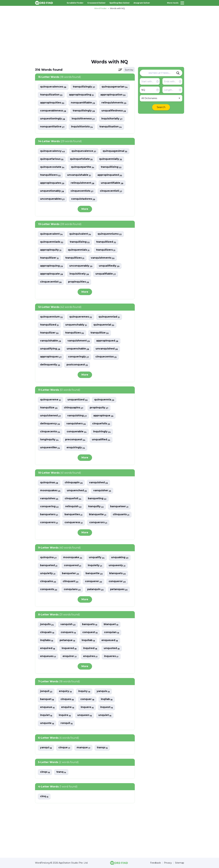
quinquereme (50, 400)
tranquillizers (50, 175)
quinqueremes (81, 317)
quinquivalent (80, 234)
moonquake (73, 557)
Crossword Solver (96, 3)
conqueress (74, 522)
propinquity (99, 408)
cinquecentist (51, 282)
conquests (49, 589)
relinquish (73, 507)
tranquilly (96, 507)
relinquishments (114, 103)
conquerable (77, 432)
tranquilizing (80, 242)
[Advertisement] (110, 34)
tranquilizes (75, 333)
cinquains (48, 581)
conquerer (94, 581)
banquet (47, 699)
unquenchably (76, 325)
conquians (72, 589)
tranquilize (49, 408)
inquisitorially (112, 119)
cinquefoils (101, 424)
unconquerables (52, 199)
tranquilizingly (84, 87)
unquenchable (78, 349)
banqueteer (119, 507)
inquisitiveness (83, 119)
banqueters (49, 514)
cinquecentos (106, 357)
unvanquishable (79, 175)
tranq (61, 772)
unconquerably (81, 266)
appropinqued (107, 341)
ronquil (67, 723)
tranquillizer (49, 258)
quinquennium (51, 317)
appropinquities (52, 103)
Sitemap (180, 863)
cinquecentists (82, 191)
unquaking (120, 557)
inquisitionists (82, 127)
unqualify (97, 557)
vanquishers (76, 424)
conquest (90, 632)
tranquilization (51, 95)
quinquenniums (110, 234)
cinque (64, 748)
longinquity (49, 440)
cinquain (47, 632)
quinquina (48, 557)
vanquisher (102, 491)
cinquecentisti (111, 191)
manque (83, 748)
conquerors (98, 522)
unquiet (105, 715)
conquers (68, 632)
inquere (87, 707)
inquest (107, 707)
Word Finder (100, 8)
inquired (90, 648)
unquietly (48, 573)
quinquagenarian (115, 87)
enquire (68, 707)
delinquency (50, 424)
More (85, 209)
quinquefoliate (81, 159)
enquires (90, 656)
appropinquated (110, 175)
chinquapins (74, 408)
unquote (47, 723)
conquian (111, 632)
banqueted (49, 565)
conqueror (117, 581)
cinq (44, 796)
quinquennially (110, 159)
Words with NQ (117, 8)
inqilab (107, 699)
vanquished (98, 483)
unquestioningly (53, 119)
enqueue (47, 707)
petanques (119, 589)
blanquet (111, 624)
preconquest (75, 440)
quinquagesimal (115, 151)
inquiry (84, 691)
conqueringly (78, 357)
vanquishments (103, 258)
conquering (49, 507)
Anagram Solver (142, 3)
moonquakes (50, 491)
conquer (87, 699)
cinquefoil (73, 499)
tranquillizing (111, 167)
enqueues (48, 656)
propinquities (78, 282)
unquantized (78, 400)
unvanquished (107, 349)
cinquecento (50, 432)
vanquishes (49, 499)
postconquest (77, 365)
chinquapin (74, 483)
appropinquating (81, 95)
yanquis (103, 691)
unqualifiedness (114, 111)
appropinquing (51, 266)
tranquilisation (111, 127)
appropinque (103, 416)
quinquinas (49, 483)
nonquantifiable (83, 103)
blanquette (98, 514)
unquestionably (52, 191)
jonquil (46, 691)
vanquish (68, 624)
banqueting (97, 499)
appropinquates (52, 183)
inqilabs (47, 640)
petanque (67, 640)
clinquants (121, 514)
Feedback (155, 863)
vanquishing (77, 416)
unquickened (50, 416)
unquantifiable (112, 183)
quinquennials (79, 250)
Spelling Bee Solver (120, 3)
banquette (94, 573)
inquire (65, 715)
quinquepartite (83, 167)
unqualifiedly (109, 266)
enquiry (65, 691)
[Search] (178, 73)
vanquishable (50, 341)
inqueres (111, 656)
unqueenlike (50, 448)
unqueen (85, 715)
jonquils (47, 624)
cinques (67, 699)
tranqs (102, 748)
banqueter (70, 573)
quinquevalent (51, 234)
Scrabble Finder (75, 3)
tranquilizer (49, 333)
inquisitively (79, 274)
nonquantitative (52, 127)
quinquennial (104, 325)
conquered (73, 565)
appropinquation (113, 95)
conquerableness (53, 111)
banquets (90, 624)
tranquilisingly (84, 111)
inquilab (88, 640)
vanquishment (79, 341)
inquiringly (102, 432)
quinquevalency (52, 151)
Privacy (168, 863)
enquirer (70, 656)
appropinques (51, 357)
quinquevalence (84, 151)
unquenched (77, 491)
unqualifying (50, 349)
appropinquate (51, 274)
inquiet (46, 715)
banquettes (73, 514)
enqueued (110, 640)
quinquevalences (53, 87)
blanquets (117, 573)
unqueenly (117, 565)
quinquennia (104, 400)
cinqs (45, 772)
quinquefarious (52, 159)
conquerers (49, 522)
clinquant (71, 581)
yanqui (46, 748)
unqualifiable (106, 274)
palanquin (95, 589)
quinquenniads (52, 242)
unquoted (112, 648)
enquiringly (76, 448)
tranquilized (49, 325)
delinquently (50, 365)
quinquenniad (109, 317)
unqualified (101, 440)
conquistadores (83, 199)
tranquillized (106, 242)
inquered (69, 648)
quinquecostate (52, 167)
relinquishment (82, 183)
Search (161, 107)
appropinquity (51, 250)
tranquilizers (106, 250)
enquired (48, 648)
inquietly (95, 565)
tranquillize (100, 333)
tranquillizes (75, 258)
